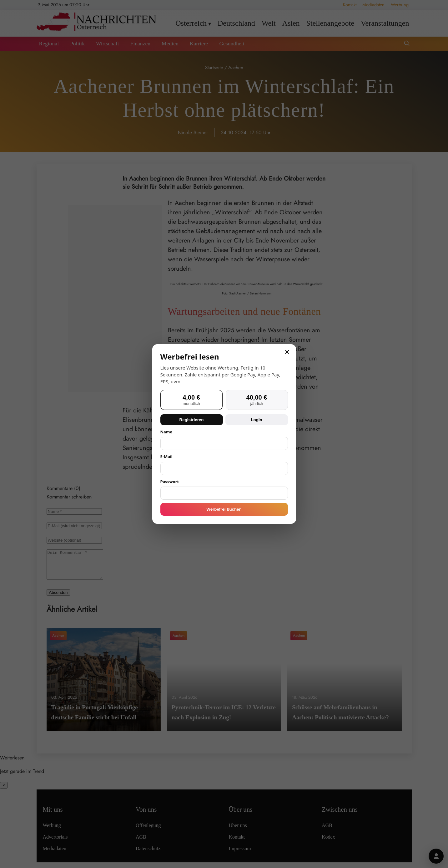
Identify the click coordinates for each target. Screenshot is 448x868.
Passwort (170, 482)
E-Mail (166, 457)
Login (256, 420)
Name (166, 432)
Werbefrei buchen (224, 509)
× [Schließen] (287, 352)
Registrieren (192, 420)
